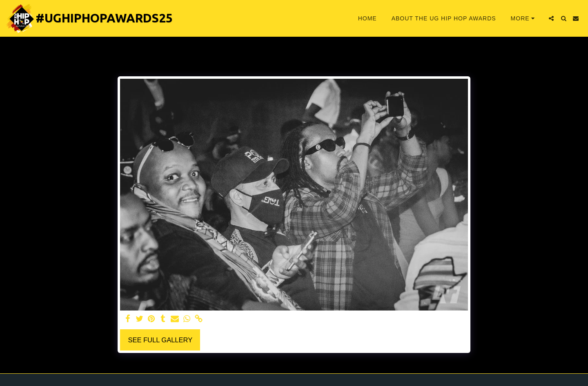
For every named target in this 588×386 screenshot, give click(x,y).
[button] (551, 18)
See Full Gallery (160, 340)
